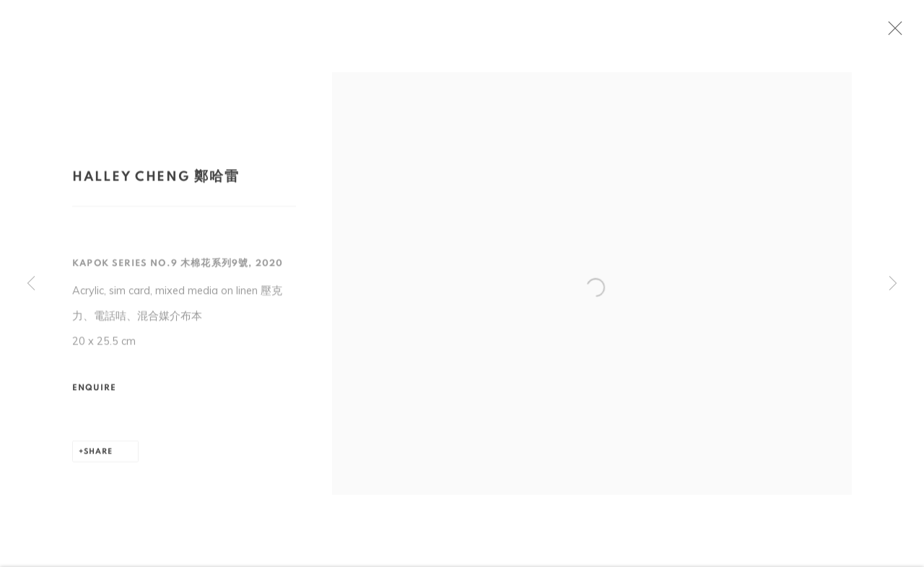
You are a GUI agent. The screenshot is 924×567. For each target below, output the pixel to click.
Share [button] (98, 455)
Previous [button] (31, 284)
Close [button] (898, 33)
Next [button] (893, 284)
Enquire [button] (95, 391)
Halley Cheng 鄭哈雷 (156, 180)
